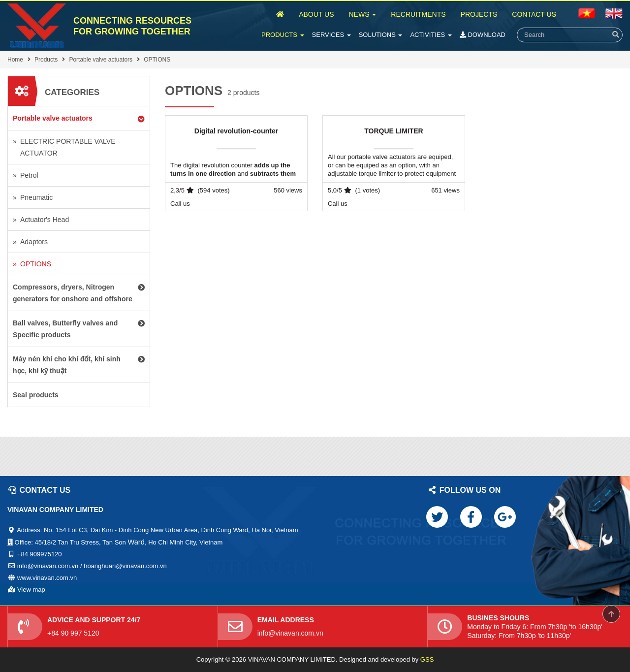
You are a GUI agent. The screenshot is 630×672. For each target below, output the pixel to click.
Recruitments (418, 14)
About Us (316, 14)
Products (283, 35)
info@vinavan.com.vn (290, 633)
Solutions (381, 35)
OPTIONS (157, 60)
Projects (479, 14)
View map (31, 590)
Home (15, 60)
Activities (431, 35)
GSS (427, 659)
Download (483, 35)
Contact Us (534, 14)
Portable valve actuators (101, 60)
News (362, 14)
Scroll (611, 614)
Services (331, 35)
